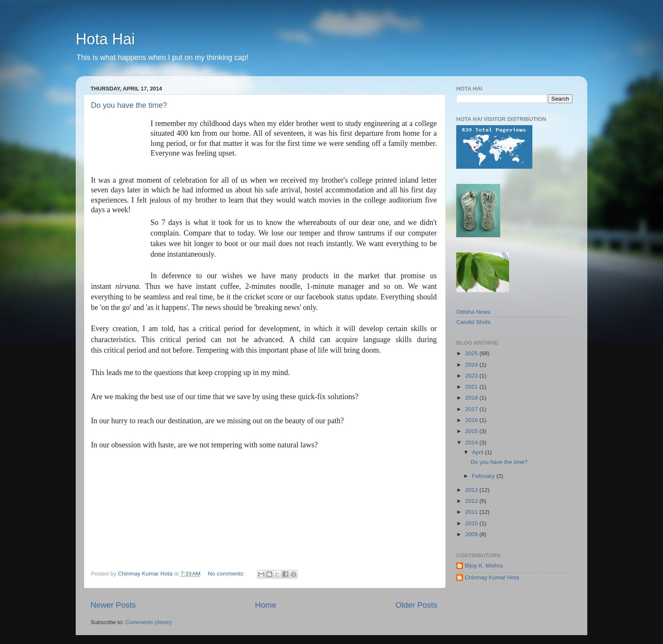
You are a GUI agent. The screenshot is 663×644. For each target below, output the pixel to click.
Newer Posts (113, 605)
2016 (472, 420)
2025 (472, 353)
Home (266, 605)
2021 (472, 387)
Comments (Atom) (149, 622)
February (484, 476)
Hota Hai (105, 39)
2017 (472, 409)
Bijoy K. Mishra (484, 566)
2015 (472, 431)
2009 (472, 534)
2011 (472, 512)
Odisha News (473, 312)
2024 (472, 365)
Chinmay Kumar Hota (492, 577)
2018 (472, 398)
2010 (472, 523)
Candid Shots (473, 322)
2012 (472, 501)
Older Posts (416, 605)
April (478, 452)
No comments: (227, 574)
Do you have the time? (129, 105)
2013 (472, 490)
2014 (472, 443)
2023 (472, 376)
